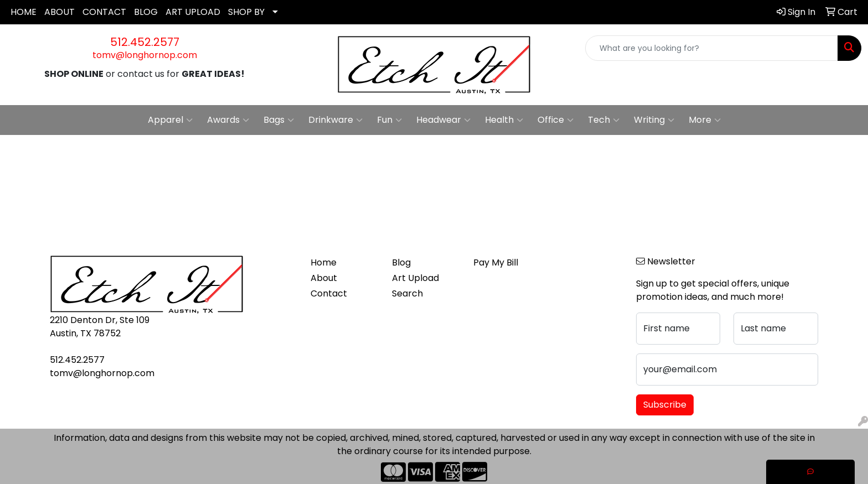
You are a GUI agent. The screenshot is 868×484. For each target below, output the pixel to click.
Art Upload (415, 278)
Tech (604, 120)
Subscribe (665, 405)
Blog (401, 262)
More (705, 120)
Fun (389, 120)
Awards (228, 120)
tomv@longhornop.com (145, 55)
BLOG (146, 12)
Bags (279, 120)
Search (407, 293)
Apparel (170, 120)
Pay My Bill (496, 262)
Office (556, 120)
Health (504, 120)
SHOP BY (246, 12)
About (324, 278)
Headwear (443, 120)
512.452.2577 (145, 42)
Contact (329, 293)
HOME (24, 12)
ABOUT (60, 12)
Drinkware (335, 120)
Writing (654, 120)
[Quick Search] (712, 48)
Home (324, 262)
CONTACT (104, 12)
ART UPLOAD (193, 12)
